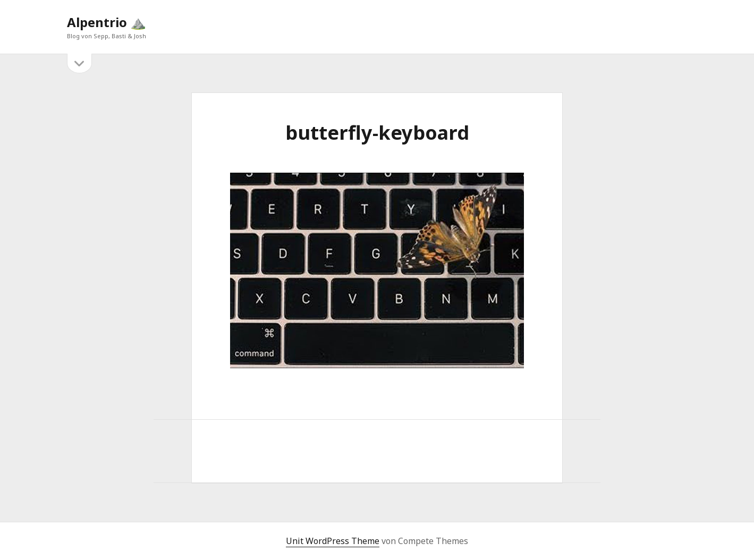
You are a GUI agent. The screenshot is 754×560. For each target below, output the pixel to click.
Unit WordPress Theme (333, 541)
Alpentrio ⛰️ (107, 22)
